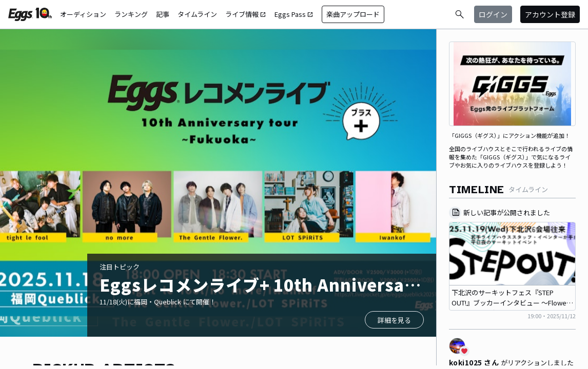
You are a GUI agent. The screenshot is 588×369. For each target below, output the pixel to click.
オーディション (83, 14)
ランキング (131, 14)
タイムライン (197, 14)
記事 (163, 14)
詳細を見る (394, 320)
